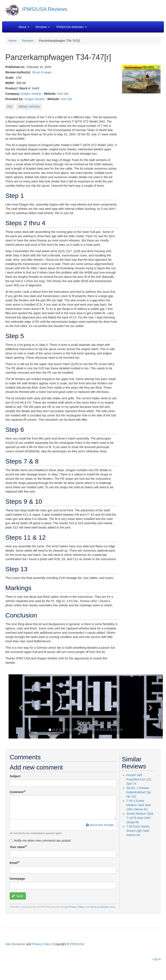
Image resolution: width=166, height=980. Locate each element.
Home (13, 41)
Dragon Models (31, 94)
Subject (15, 776)
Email (14, 863)
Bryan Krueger (42, 72)
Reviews (28, 41)
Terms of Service (99, 907)
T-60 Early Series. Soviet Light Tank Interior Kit (138, 831)
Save (17, 896)
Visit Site (63, 94)
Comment (17, 792)
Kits (10, 107)
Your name (17, 847)
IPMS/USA (77, 944)
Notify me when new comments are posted (40, 841)
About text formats (100, 825)
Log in (157, 959)
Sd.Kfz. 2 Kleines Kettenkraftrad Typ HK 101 (139, 792)
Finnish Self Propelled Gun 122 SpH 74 (139, 779)
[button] (20, 706)
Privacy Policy (77, 907)
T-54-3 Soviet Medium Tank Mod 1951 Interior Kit (139, 805)
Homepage (17, 879)
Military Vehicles (29, 107)
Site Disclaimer (15, 944)
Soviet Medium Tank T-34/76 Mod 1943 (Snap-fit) (140, 818)
